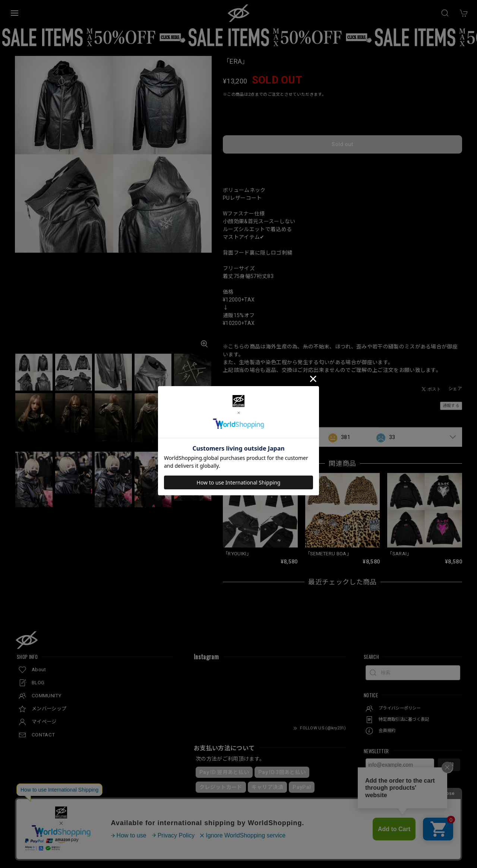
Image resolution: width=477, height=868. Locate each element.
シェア (455, 379)
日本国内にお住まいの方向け (342, 155)
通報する (451, 396)
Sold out (343, 136)
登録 (449, 755)
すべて (246, 428)
